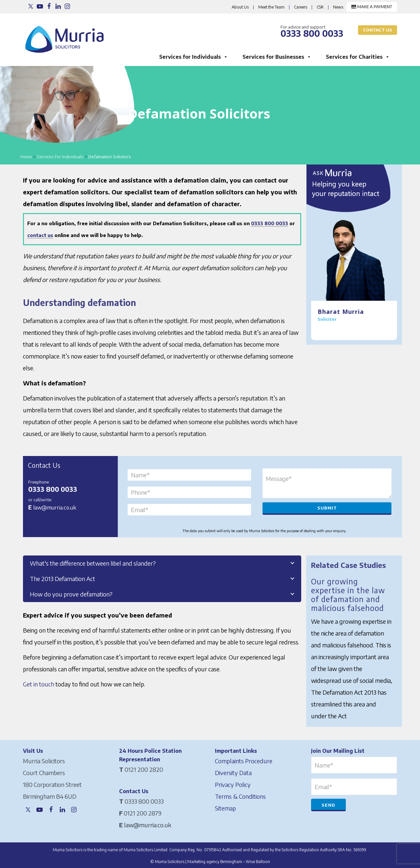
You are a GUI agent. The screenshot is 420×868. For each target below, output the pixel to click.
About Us (240, 7)
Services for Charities (358, 56)
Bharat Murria (341, 312)
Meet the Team (271, 7)
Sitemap (225, 807)
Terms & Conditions (240, 795)
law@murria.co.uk (55, 507)
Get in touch (39, 684)
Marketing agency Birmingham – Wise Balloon (229, 860)
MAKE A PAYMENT (372, 7)
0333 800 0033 (270, 223)
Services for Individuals (194, 56)
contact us (40, 235)
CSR (320, 7)
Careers (301, 7)
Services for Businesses (277, 56)
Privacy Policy (233, 783)
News (338, 7)
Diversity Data (233, 771)
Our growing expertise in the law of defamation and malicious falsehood (349, 594)
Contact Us (378, 30)
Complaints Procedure (244, 759)
